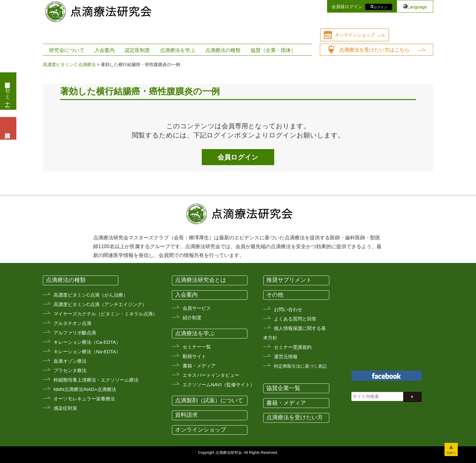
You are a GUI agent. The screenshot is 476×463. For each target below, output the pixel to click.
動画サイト (194, 356)
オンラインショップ (355, 35)
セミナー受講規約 (293, 347)
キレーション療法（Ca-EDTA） (87, 342)
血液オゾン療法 (70, 361)
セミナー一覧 (197, 347)
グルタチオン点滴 (72, 323)
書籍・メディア (199, 366)
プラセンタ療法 (70, 370)
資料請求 (186, 415)
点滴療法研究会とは (201, 280)
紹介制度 (192, 318)
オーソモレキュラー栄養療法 (84, 399)
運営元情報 (286, 357)
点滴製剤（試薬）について (209, 400)
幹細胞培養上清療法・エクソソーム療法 (96, 380)
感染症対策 (65, 408)
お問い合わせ (288, 309)
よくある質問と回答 (295, 319)
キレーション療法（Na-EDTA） (87, 351)
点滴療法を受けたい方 (295, 417)
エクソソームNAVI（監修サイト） (219, 385)
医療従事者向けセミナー (8, 91)
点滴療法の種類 (223, 50)
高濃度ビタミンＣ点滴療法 (69, 64)
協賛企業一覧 (283, 388)
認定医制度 (137, 50)
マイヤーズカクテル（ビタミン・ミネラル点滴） (105, 314)
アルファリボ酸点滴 (75, 333)
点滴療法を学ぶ (178, 50)
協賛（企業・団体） (273, 50)
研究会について (67, 50)
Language (417, 7)
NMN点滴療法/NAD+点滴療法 (85, 389)
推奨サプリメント (289, 280)
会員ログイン (238, 157)
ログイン (380, 7)
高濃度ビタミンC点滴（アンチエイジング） (100, 304)
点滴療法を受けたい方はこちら (374, 50)
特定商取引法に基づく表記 (300, 366)
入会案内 (105, 50)
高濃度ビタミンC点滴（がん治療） (91, 295)
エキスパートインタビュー (211, 375)
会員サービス (197, 308)
